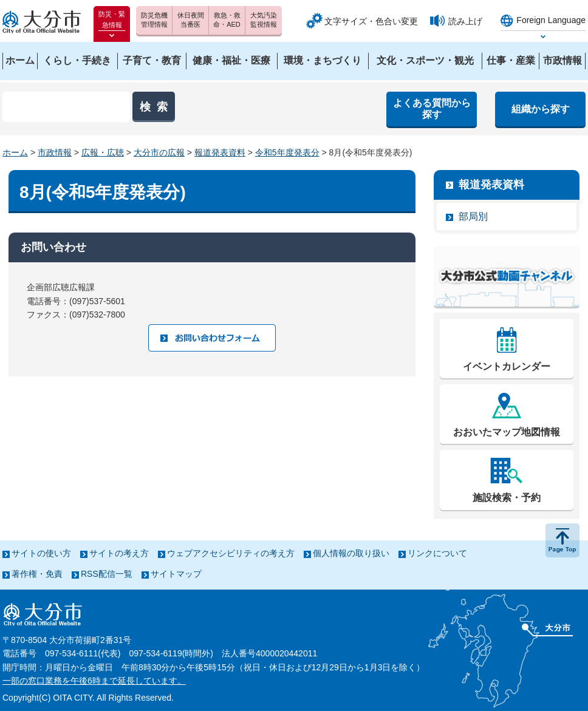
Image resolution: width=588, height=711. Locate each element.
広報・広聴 (103, 152)
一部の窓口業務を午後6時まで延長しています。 (94, 681)
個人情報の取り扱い (351, 553)
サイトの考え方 (119, 553)
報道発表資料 (220, 152)
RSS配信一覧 (107, 574)
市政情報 (55, 152)
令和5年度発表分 (287, 152)
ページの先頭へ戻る (562, 540)
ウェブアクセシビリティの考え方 (231, 553)
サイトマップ (176, 574)
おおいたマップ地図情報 (507, 432)
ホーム (15, 152)
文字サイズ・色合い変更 (371, 21)
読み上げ (465, 21)
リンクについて (437, 553)
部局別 (473, 216)
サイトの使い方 (41, 553)
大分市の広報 (159, 152)
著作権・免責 (37, 574)
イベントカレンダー (507, 366)
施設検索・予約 (507, 498)
